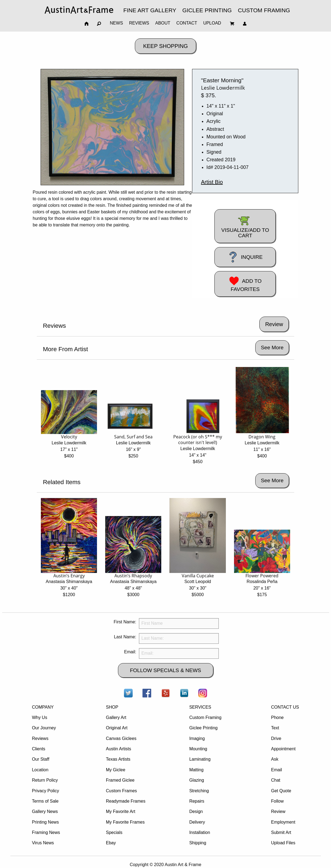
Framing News (46, 832)
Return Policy (45, 780)
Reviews (40, 738)
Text (275, 728)
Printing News (45, 822)
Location (40, 770)
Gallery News (45, 811)
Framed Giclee (120, 780)
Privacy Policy (45, 791)
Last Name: (125, 637)
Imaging (197, 738)
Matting (196, 770)
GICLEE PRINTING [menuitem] (207, 10)
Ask (275, 759)
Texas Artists (118, 759)
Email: (130, 652)
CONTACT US (285, 707)
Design (196, 811)
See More (272, 347)
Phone (277, 717)
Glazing (197, 780)
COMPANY (43, 707)
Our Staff (41, 759)
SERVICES (200, 707)
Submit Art (281, 832)
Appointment (283, 749)
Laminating (200, 759)
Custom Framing (205, 717)
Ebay (111, 843)
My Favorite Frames (125, 822)
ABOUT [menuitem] (163, 23)
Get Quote (281, 791)
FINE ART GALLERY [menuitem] (150, 10)
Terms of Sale (45, 801)
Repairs (197, 801)
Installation (200, 832)
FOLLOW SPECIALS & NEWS (165, 670)
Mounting (198, 749)
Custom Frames (122, 791)
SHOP (112, 707)
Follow (277, 801)
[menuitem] (79, 10)
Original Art (117, 728)
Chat (276, 780)
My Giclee (116, 770)
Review (278, 811)
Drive (276, 738)
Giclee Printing (204, 728)
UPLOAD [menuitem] (212, 23)
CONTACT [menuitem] (187, 23)
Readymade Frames (126, 801)
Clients (39, 749)
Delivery (197, 822)
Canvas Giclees (121, 738)
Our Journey (44, 728)
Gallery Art (116, 717)
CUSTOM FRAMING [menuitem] (264, 10)
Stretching (199, 791)
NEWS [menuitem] (116, 23)
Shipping (198, 843)
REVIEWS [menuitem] (139, 23)
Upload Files (283, 843)
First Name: (125, 622)
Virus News (43, 843)
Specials (114, 832)
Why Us (40, 717)
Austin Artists (119, 749)
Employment (283, 822)
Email (277, 770)
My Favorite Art (121, 811)
